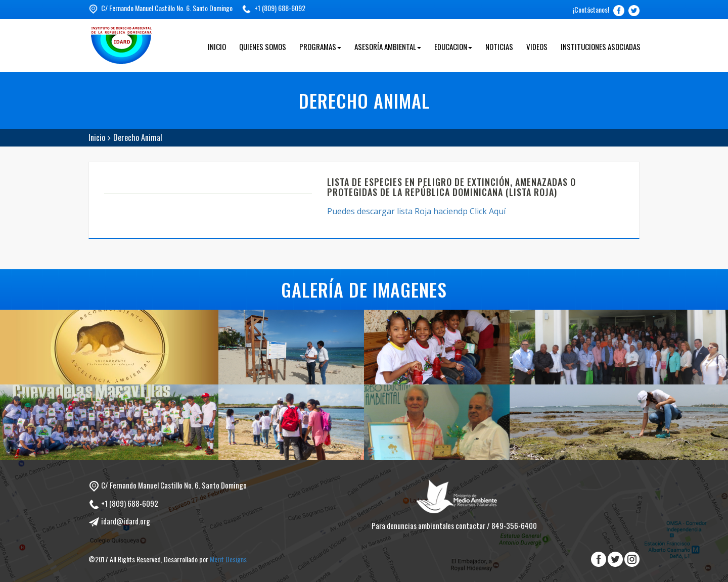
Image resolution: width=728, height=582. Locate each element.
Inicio (217, 46)
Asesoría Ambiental (388, 46)
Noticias (499, 46)
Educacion (453, 46)
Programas (320, 46)
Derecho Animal (138, 137)
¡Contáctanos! (591, 9)
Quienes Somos (263, 46)
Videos (537, 46)
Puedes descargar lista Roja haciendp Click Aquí (417, 211)
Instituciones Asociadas (601, 46)
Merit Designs (228, 559)
